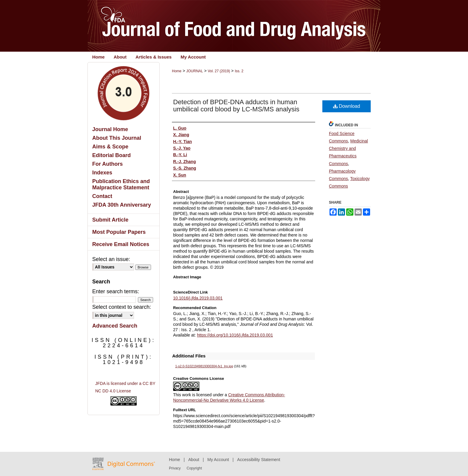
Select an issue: (111, 259)
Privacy (175, 468)
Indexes (102, 173)
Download (347, 106)
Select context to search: (122, 307)
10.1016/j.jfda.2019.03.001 (198, 298)
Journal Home (110, 129)
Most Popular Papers (119, 232)
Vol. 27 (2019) (219, 71)
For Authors (107, 164)
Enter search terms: (116, 291)
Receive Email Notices (121, 244)
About (194, 460)
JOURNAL (195, 71)
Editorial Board (111, 155)
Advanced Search (115, 326)
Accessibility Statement (259, 460)
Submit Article (110, 220)
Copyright (194, 468)
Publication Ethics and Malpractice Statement (121, 184)
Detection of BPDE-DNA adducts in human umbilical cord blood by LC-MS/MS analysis (236, 106)
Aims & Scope (110, 147)
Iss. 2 (239, 71)
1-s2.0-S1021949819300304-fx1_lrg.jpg (204, 366)
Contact (102, 196)
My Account (218, 460)
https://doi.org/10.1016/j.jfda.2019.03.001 (235, 335)
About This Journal (117, 138)
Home (177, 71)
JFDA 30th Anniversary (122, 205)
